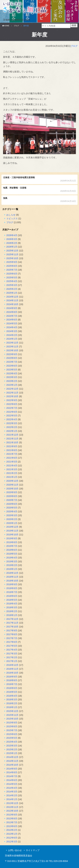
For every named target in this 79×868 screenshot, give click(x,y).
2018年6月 (12, 596)
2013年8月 (12, 818)
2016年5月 (12, 692)
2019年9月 (12, 538)
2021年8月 (12, 450)
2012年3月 (12, 842)
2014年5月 (12, 784)
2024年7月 (12, 316)
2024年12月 (12, 297)
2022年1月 (12, 431)
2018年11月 (12, 577)
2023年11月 (12, 347)
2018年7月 (12, 592)
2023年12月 (12, 343)
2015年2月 (12, 749)
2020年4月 (12, 511)
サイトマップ (33, 850)
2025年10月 (12, 258)
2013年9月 (12, 815)
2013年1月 (12, 834)
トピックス (12, 218)
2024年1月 (12, 339)
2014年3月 (12, 792)
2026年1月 (12, 247)
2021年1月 (12, 477)
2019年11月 (12, 531)
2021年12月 (12, 435)
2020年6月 (12, 504)
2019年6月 (12, 550)
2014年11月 (12, 761)
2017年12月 (12, 619)
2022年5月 (12, 416)
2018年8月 (12, 588)
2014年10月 (12, 765)
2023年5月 (12, 370)
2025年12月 (12, 251)
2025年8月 (12, 266)
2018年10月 (12, 581)
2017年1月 (12, 661)
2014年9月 (12, 769)
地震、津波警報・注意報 (40, 190)
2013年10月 (12, 811)
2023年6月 (12, 366)
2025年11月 (12, 254)
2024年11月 (12, 300)
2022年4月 (12, 419)
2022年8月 (12, 404)
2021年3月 (12, 469)
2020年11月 (12, 485)
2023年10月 (12, 350)
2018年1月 (12, 615)
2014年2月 (12, 795)
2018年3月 (12, 607)
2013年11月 (12, 807)
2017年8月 (12, 634)
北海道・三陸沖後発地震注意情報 (40, 179)
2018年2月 (12, 611)
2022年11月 (12, 393)
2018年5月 (12, 600)
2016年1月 (12, 707)
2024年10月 (12, 304)
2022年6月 (12, 412)
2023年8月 (12, 358)
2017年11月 (12, 623)
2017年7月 (12, 638)
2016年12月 (12, 665)
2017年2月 (12, 657)
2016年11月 (12, 669)
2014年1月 (12, 799)
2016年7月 (12, 684)
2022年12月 (12, 389)
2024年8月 (12, 312)
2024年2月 (12, 335)
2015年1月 (12, 753)
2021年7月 (12, 454)
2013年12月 (12, 803)
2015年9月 (12, 723)
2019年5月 (12, 554)
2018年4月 (12, 604)
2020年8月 (12, 496)
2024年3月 (12, 331)
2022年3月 (12, 423)
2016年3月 (12, 699)
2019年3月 (12, 561)
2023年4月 (12, 373)
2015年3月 (12, 746)
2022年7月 (12, 408)
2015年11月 (12, 715)
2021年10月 (12, 442)
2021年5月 (12, 462)
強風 (40, 200)
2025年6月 (12, 274)
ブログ (74, 46)
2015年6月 (12, 734)
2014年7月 (12, 776)
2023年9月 (12, 354)
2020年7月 (12, 500)
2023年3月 (12, 377)
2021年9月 (12, 446)
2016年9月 (12, 677)
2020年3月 (12, 515)
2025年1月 (12, 293)
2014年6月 (12, 780)
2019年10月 (12, 535)
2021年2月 (12, 473)
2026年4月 (12, 235)
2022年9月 (12, 400)
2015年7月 (12, 730)
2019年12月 (12, 527)
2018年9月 (12, 584)
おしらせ (11, 215)
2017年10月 (12, 627)
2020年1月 (12, 523)
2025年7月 (12, 270)
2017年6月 (12, 642)
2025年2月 (12, 289)
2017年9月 (12, 630)
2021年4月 (12, 466)
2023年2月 (12, 381)
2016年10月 (12, 673)
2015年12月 (12, 711)
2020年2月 (12, 519)
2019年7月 (12, 546)
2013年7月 (12, 822)
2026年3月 (12, 239)
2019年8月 (12, 542)
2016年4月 (12, 696)
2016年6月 (12, 688)
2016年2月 (12, 703)
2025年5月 (12, 278)
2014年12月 (12, 757)
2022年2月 (12, 427)
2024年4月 (12, 327)
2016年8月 (12, 680)
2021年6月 (12, 458)
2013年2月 (12, 830)
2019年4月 (12, 558)
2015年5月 (12, 738)
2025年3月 (12, 285)
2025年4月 (12, 281)
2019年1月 (12, 569)
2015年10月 (12, 719)
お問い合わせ (15, 850)
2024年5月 (12, 323)
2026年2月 (12, 243)
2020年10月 (12, 489)
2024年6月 (12, 320)
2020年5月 (12, 508)
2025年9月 (12, 262)
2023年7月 (12, 362)
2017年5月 (12, 646)
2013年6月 (12, 826)
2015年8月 (12, 726)
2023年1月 (12, 385)
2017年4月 (12, 650)
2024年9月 (12, 308)
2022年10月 (12, 396)
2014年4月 (12, 788)
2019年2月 (12, 565)
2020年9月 (12, 492)
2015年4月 (12, 742)
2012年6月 (12, 838)
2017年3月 (12, 654)
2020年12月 (12, 481)
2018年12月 (12, 573)
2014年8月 (12, 772)
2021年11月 (12, 439)
